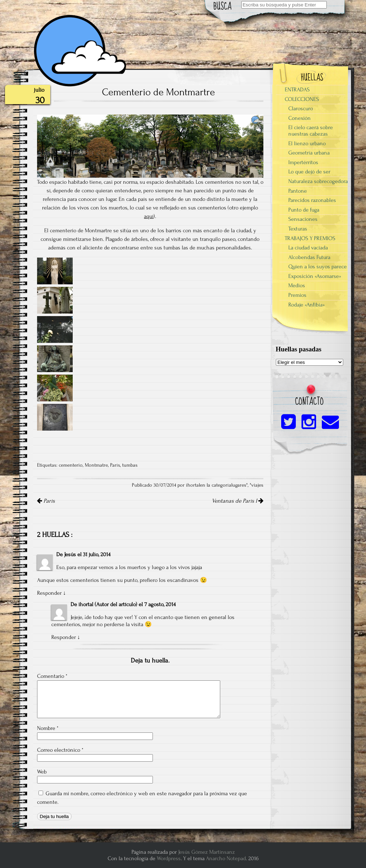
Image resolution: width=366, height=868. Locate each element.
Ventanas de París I (238, 501)
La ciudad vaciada (308, 248)
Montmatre (96, 465)
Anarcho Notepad (226, 858)
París (115, 465)
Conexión (300, 118)
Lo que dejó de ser (309, 172)
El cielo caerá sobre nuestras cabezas (311, 131)
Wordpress (169, 858)
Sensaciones (303, 219)
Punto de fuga (304, 210)
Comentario (52, 676)
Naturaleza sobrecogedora (318, 181)
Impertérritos (303, 162)
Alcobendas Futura (309, 257)
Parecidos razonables (312, 200)
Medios (297, 285)
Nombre (48, 728)
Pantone (298, 191)
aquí (149, 216)
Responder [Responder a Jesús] (49, 593)
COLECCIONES (302, 99)
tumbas (130, 465)
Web (42, 772)
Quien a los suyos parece (318, 267)
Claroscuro (301, 108)
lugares (239, 485)
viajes (257, 485)
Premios (297, 295)
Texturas (298, 229)
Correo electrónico (60, 750)
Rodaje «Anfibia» (306, 305)
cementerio (71, 465)
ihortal (86, 604)
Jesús (70, 554)
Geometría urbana (309, 153)
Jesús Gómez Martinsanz (207, 852)
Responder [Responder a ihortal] (64, 637)
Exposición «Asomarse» (315, 276)
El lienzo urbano (307, 143)
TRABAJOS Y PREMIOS (310, 238)
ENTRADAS (297, 90)
